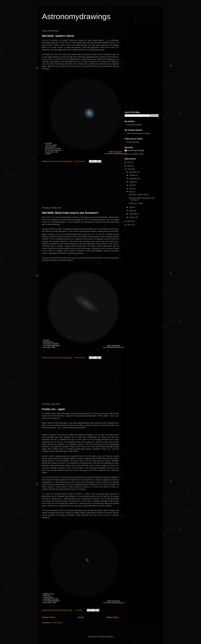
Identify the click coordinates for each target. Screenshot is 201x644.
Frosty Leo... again (54, 409)
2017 (129, 221)
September (134, 179)
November (133, 172)
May (131, 192)
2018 (129, 169)
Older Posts (112, 617)
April (131, 207)
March (132, 211)
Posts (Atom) (57, 623)
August (132, 182)
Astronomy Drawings (136, 150)
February (133, 214)
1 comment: (79, 610)
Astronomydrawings (76, 16)
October (132, 175)
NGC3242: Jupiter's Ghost (58, 36)
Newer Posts (49, 617)
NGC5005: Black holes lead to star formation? (70, 213)
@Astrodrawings (133, 142)
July (131, 185)
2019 (129, 166)
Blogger (110, 637)
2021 (129, 162)
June (131, 188)
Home (81, 617)
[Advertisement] (80, 185)
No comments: (80, 161)
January (132, 217)
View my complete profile (134, 154)
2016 (129, 225)
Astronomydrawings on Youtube (139, 133)
